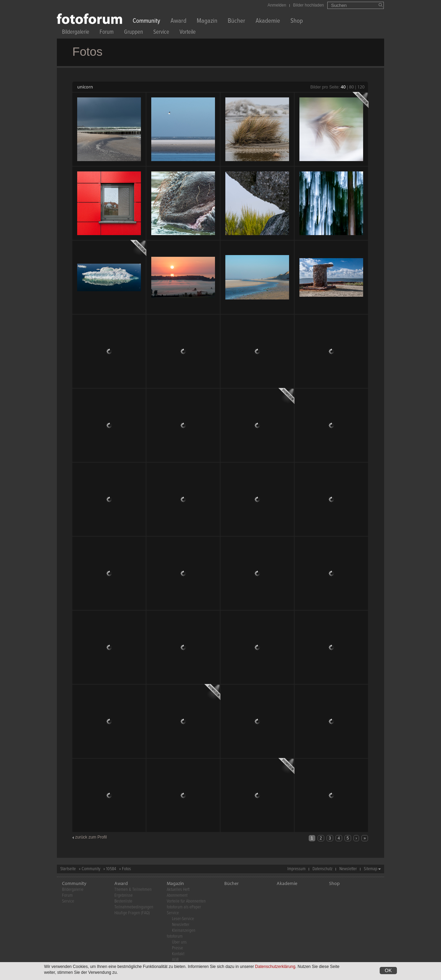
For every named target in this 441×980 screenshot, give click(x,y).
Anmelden (277, 5)
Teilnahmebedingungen (134, 907)
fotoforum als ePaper (184, 907)
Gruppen (134, 33)
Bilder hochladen (309, 5)
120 (361, 87)
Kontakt (178, 954)
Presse (177, 948)
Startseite (68, 869)
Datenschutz (322, 869)
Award (178, 22)
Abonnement (177, 895)
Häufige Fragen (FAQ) (132, 913)
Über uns (179, 942)
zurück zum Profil (91, 837)
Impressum (296, 869)
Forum (107, 33)
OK (388, 971)
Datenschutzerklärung (275, 967)
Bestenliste (123, 901)
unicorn (85, 87)
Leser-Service (183, 919)
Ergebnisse (124, 895)
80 (351, 87)
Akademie (268, 22)
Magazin (207, 22)
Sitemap (371, 869)
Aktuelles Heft (178, 890)
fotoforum (175, 936)
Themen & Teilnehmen (133, 890)
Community (146, 22)
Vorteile (188, 33)
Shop (297, 22)
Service (161, 33)
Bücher (237, 22)
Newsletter (348, 869)
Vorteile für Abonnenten (186, 901)
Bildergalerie (76, 33)
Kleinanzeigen (184, 931)
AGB (175, 960)
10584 (111, 869)
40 (343, 87)
